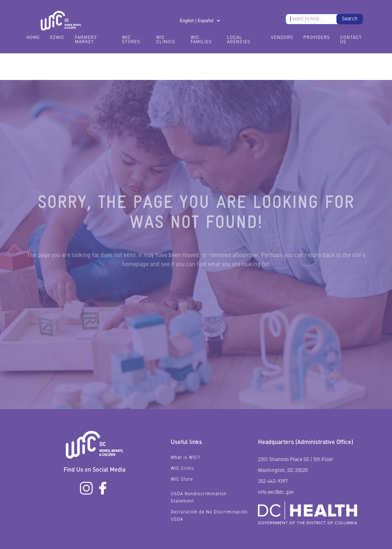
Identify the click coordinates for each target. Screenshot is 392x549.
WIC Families (201, 40)
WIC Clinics (166, 40)
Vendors (282, 38)
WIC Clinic (183, 469)
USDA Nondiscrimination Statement (199, 498)
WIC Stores (131, 40)
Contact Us (351, 40)
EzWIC (57, 38)
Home (33, 38)
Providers (317, 38)
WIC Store (182, 480)
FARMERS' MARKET (86, 40)
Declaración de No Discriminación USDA (209, 516)
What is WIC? (185, 458)
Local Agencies (239, 40)
